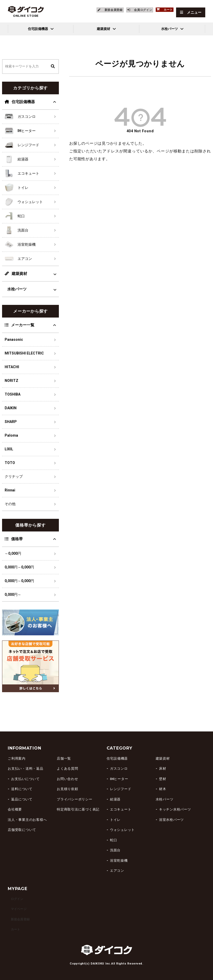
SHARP (11, 422)
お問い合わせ (68, 779)
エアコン (117, 871)
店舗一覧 (64, 758)
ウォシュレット (122, 830)
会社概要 (15, 809)
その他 (10, 504)
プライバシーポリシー (75, 799)
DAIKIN (11, 408)
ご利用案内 (17, 758)
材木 (163, 789)
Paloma (11, 435)
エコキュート (121, 809)
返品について (22, 799)
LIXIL (9, 449)
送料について (22, 789)
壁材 (163, 779)
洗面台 (115, 850)
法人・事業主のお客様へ (27, 820)
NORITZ (11, 381)
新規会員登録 (18, 919)
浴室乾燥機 (119, 861)
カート (13, 929)
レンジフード (121, 789)
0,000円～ (13, 595)
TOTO (10, 463)
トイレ (115, 820)
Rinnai (10, 490)
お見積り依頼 (68, 789)
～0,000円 (13, 553)
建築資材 (16, 274)
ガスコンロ (119, 769)
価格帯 (14, 539)
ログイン (15, 899)
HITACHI (12, 367)
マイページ (17, 909)
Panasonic (14, 339)
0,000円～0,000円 (19, 567)
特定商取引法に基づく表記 (78, 809)
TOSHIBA (13, 394)
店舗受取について (22, 830)
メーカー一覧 (19, 325)
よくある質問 (68, 769)
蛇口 (114, 840)
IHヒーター (119, 779)
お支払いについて (25, 779)
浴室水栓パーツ (171, 820)
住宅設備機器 (20, 102)
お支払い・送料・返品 (26, 769)
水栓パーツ (17, 289)
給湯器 (115, 799)
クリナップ (14, 476)
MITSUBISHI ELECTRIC (24, 353)
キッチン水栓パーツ (175, 809)
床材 (163, 769)
